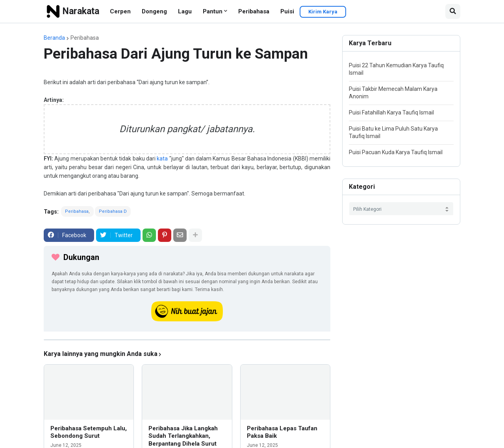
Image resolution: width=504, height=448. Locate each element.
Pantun (213, 11)
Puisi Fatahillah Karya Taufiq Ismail (391, 112)
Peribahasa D (113, 211)
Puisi (287, 11)
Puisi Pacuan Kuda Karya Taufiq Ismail (396, 152)
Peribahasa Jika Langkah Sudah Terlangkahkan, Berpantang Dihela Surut (183, 436)
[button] (453, 11)
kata (162, 159)
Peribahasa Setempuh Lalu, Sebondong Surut (89, 432)
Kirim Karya (323, 12)
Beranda (54, 38)
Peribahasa (254, 11)
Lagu (185, 11)
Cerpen (120, 11)
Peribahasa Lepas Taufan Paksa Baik (282, 432)
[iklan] (187, 340)
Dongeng (154, 11)
